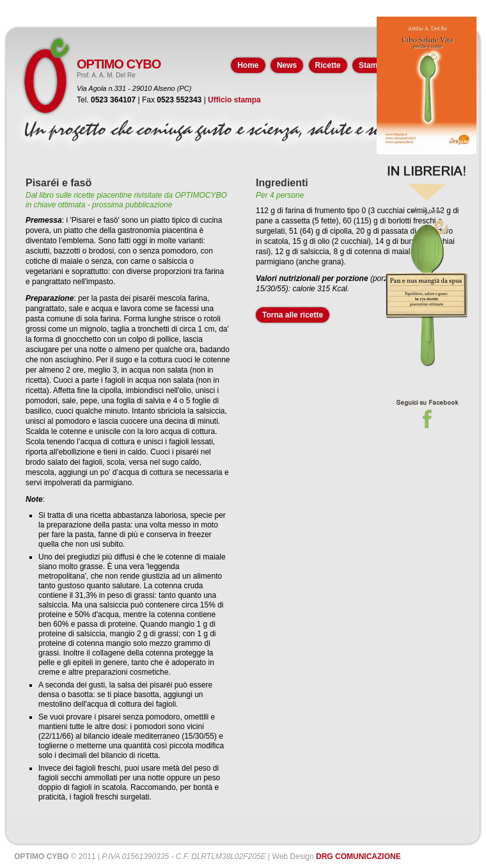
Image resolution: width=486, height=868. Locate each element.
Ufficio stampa (234, 100)
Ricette (328, 65)
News (287, 65)
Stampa (372, 65)
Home (248, 65)
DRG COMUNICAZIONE (358, 856)
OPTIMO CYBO (119, 64)
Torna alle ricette (293, 315)
